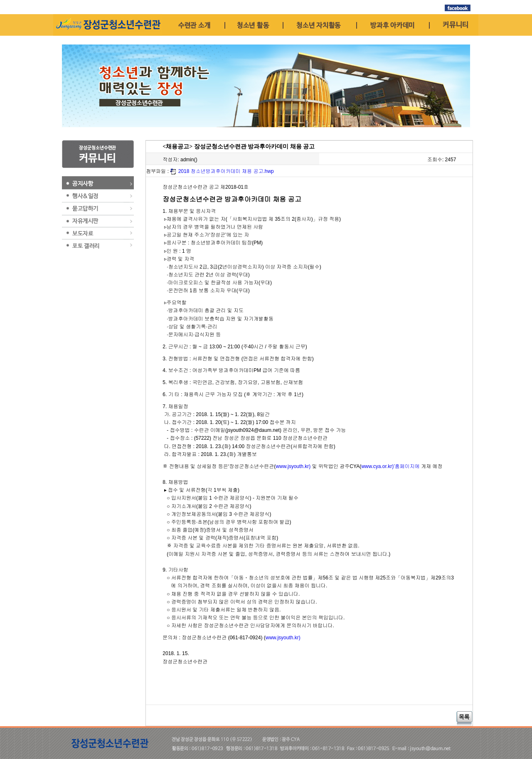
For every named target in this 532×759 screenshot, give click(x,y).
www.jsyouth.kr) (293, 466)
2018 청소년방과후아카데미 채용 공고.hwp (226, 171)
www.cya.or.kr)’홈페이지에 (390, 466)
